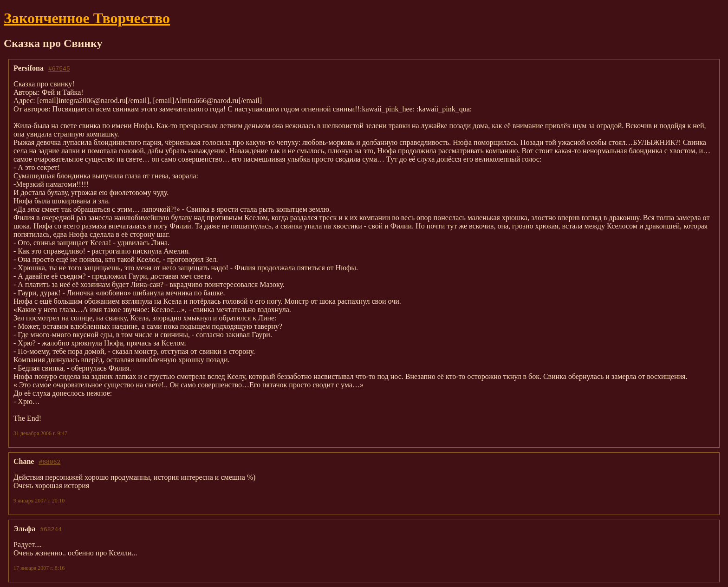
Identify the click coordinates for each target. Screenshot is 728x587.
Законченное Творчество (87, 18)
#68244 (51, 529)
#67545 (59, 68)
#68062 (49, 462)
